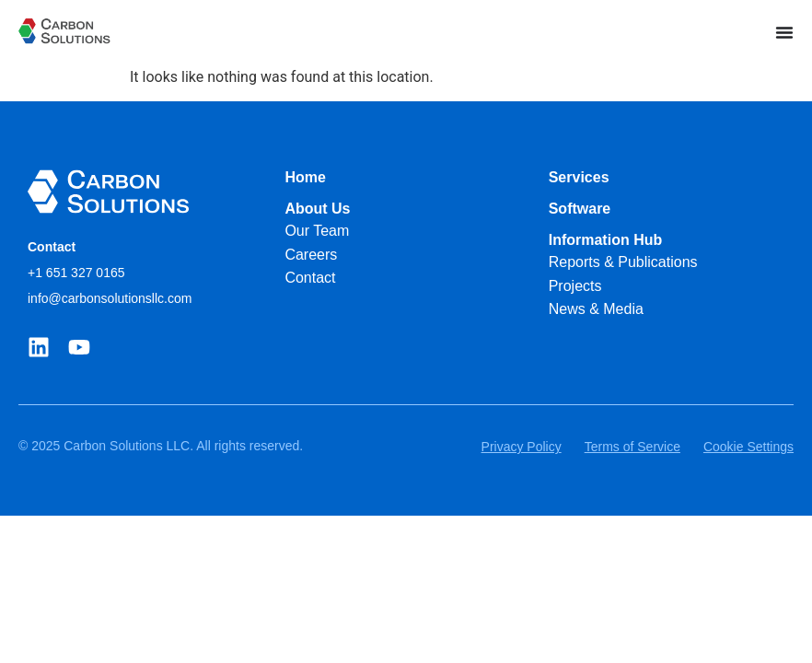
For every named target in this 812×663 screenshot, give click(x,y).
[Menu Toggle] (784, 32)
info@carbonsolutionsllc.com (110, 298)
